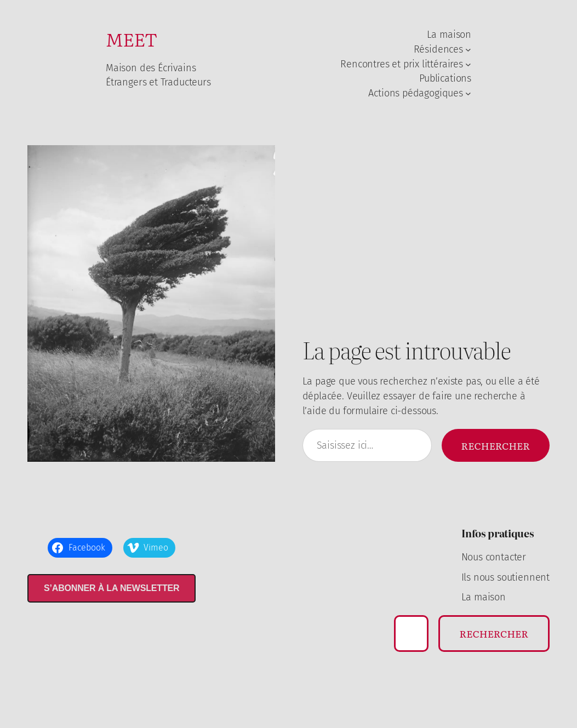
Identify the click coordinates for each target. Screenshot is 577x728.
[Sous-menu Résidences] (468, 50)
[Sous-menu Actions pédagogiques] (468, 93)
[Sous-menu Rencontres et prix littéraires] (468, 64)
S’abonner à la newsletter (112, 588)
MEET (132, 39)
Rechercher (496, 445)
